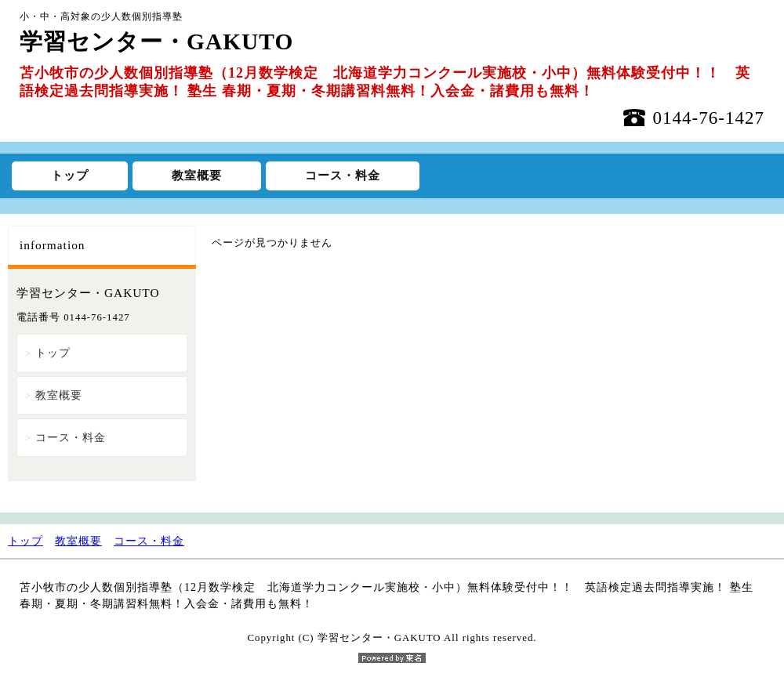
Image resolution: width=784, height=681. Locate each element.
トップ (70, 175)
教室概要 (197, 175)
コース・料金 (343, 175)
